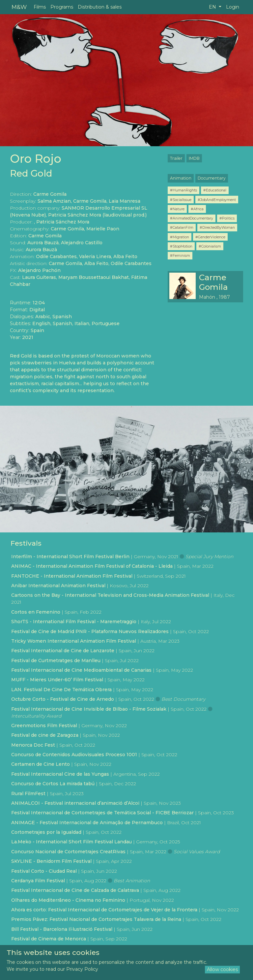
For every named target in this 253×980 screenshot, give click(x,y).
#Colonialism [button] (210, 246)
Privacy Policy (82, 969)
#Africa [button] (197, 209)
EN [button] (213, 7)
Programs (62, 7)
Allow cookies (222, 969)
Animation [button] (181, 178)
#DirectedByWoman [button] (217, 227)
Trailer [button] (176, 158)
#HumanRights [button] (183, 190)
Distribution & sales (100, 7)
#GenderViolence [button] (210, 237)
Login (233, 7)
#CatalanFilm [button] (182, 227)
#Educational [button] (215, 190)
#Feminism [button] (180, 255)
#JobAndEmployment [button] (217, 200)
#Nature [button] (177, 209)
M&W (19, 7)
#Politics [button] (227, 218)
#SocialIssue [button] (181, 200)
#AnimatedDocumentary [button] (192, 218)
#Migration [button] (180, 237)
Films (40, 7)
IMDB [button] (194, 158)
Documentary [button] (212, 178)
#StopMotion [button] (181, 246)
